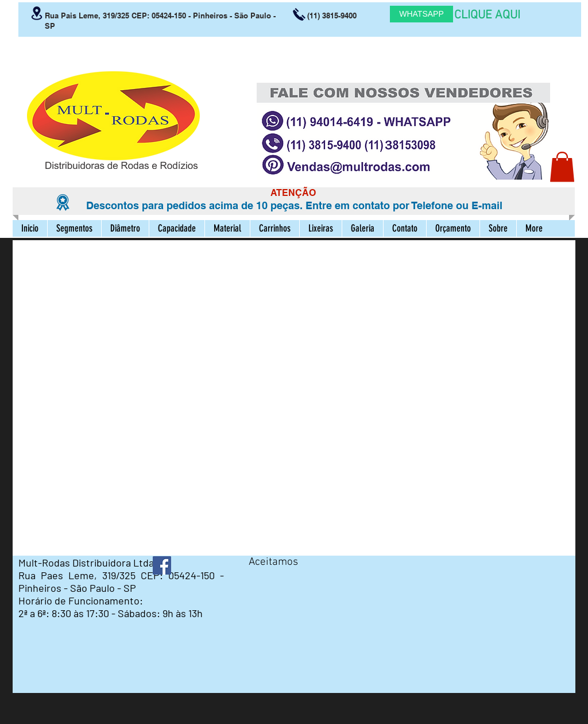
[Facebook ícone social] (162, 565)
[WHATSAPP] (421, 14)
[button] (562, 167)
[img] (259, 582)
